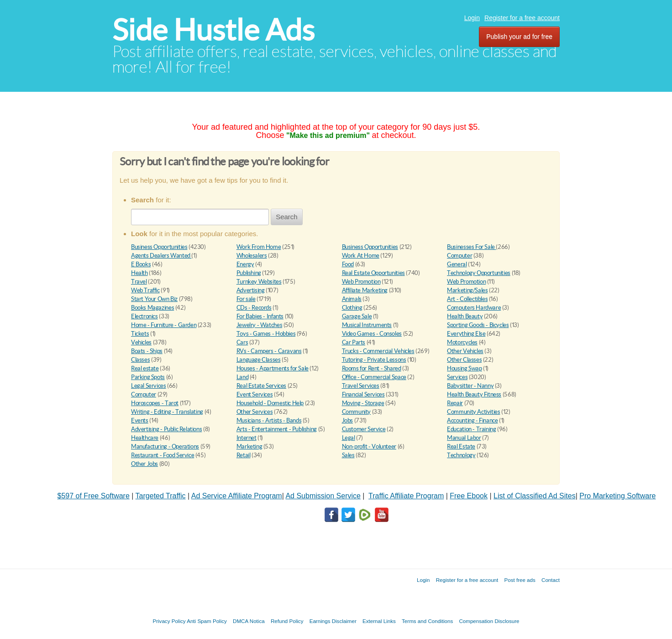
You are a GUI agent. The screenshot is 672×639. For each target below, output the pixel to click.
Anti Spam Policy (207, 621)
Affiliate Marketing (365, 290)
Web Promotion (361, 282)
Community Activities (473, 412)
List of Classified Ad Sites (535, 496)
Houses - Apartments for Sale (273, 368)
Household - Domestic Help (270, 403)
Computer (459, 256)
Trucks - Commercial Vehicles (378, 351)
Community (357, 412)
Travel (139, 282)
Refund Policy (287, 621)
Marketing (249, 446)
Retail (244, 455)
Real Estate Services (261, 386)
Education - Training (471, 429)
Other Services (255, 412)
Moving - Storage (363, 403)
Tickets (140, 334)
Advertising (251, 290)
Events (140, 420)
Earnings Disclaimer (333, 621)
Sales (348, 455)
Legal (349, 438)
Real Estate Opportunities (373, 273)
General (457, 264)
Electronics (144, 316)
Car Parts (354, 342)
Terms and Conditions (427, 621)
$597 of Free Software (94, 496)
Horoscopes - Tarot (155, 403)
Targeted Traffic (161, 496)
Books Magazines (152, 308)
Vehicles (141, 342)
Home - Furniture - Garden (164, 325)
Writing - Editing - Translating (167, 412)
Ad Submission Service (323, 496)
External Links (379, 621)
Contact (551, 580)
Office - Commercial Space (374, 377)
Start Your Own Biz (154, 299)
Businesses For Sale (471, 247)
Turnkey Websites (259, 282)
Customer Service (364, 429)
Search (287, 217)
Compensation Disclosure (489, 621)
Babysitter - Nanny (470, 386)
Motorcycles (462, 342)
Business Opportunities (159, 247)
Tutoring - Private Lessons (374, 360)
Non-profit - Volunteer (369, 446)
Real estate (145, 368)
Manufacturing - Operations (165, 446)
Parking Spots (148, 377)
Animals (352, 299)
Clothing (352, 308)
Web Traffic (145, 290)
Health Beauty (465, 316)
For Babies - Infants (260, 316)
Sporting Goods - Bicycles (478, 325)
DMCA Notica (249, 621)
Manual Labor (464, 438)
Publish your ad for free (519, 37)
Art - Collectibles (467, 299)
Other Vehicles (465, 351)
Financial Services (363, 394)
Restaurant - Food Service (163, 455)
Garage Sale (357, 316)
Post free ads (520, 580)
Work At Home (361, 256)
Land (242, 377)
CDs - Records (254, 308)
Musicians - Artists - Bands (269, 420)
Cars (242, 342)
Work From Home (259, 247)
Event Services (255, 394)
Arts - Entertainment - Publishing (277, 429)
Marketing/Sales (467, 290)
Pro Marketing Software (617, 496)
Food (348, 264)
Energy (245, 264)
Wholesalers (252, 256)
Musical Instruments (367, 325)
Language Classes (259, 360)
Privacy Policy (169, 621)
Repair (455, 403)
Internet (247, 438)
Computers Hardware (474, 308)
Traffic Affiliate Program (406, 496)
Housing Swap (464, 368)
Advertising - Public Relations (166, 429)
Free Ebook (469, 496)
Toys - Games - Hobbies (266, 334)
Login (472, 18)
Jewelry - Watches (259, 325)
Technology (461, 455)
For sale (246, 299)
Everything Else (466, 334)
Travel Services (361, 386)
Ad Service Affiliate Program (237, 496)
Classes (140, 360)
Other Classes (464, 360)
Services (457, 377)
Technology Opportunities (479, 273)
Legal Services (149, 386)
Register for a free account (522, 18)
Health (139, 273)
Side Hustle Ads (213, 30)
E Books (141, 264)
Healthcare (145, 438)
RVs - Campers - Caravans (269, 351)
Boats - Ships (147, 351)
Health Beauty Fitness (474, 394)
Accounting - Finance (472, 420)
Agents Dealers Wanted (161, 256)
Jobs (347, 420)
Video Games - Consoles (372, 334)
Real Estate (461, 446)
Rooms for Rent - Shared (372, 368)
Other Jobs (144, 464)
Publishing (249, 273)
